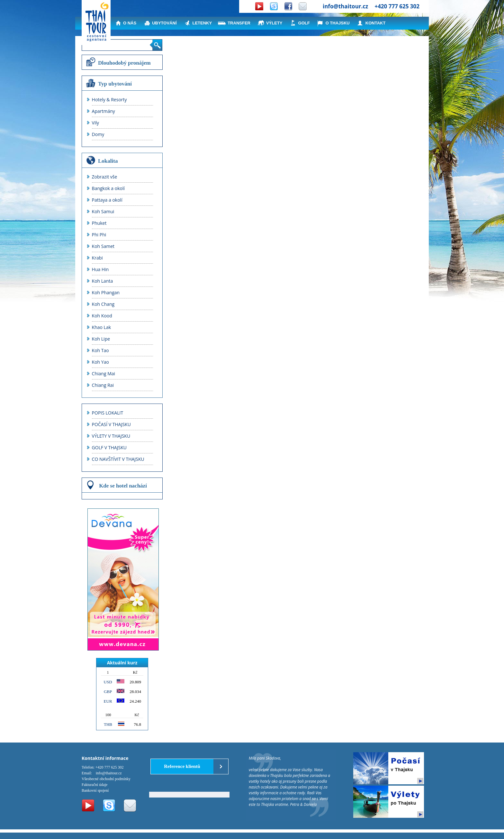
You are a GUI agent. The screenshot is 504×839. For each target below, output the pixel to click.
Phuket (99, 223)
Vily (95, 123)
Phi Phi (99, 235)
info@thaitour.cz (345, 6)
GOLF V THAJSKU (109, 447)
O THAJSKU (338, 23)
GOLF (304, 23)
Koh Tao (100, 350)
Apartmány (104, 111)
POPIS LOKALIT (108, 413)
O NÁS (130, 23)
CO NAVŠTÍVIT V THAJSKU (118, 459)
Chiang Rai (103, 385)
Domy (98, 134)
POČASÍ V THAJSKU (111, 424)
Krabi (97, 258)
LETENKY (202, 23)
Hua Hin (100, 269)
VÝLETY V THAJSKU (111, 436)
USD (108, 682)
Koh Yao (100, 362)
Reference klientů (182, 766)
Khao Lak (101, 327)
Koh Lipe (101, 339)
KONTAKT (376, 23)
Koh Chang (103, 304)
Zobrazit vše (105, 177)
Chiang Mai (104, 374)
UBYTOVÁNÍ (164, 23)
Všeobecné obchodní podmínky (106, 779)
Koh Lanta (103, 281)
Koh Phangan (106, 292)
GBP (108, 692)
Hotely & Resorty (109, 100)
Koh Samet (103, 246)
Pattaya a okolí (107, 200)
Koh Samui (103, 211)
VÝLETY (274, 23)
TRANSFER (239, 23)
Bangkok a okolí (108, 188)
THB (108, 724)
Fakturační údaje (94, 785)
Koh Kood (102, 316)
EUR (108, 701)
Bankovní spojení (95, 790)
